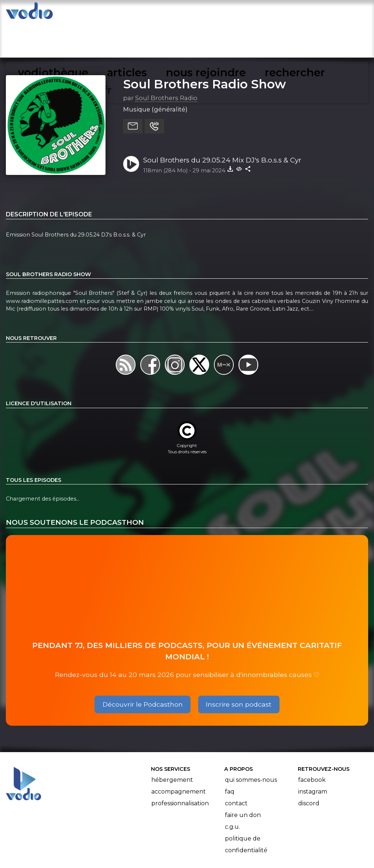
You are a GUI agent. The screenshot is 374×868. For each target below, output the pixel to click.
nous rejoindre (207, 13)
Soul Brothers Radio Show (205, 48)
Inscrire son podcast (239, 668)
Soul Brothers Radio (166, 62)
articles (153, 13)
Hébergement (172, 744)
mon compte (324, 13)
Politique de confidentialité (246, 809)
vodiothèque (104, 13)
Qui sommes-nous (251, 744)
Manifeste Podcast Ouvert (208, 842)
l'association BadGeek (124, 852)
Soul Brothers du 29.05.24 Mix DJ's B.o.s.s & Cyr (222, 124)
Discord (309, 768)
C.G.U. (232, 791)
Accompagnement (179, 756)
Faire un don (243, 779)
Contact (236, 768)
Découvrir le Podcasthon (143, 668)
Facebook (312, 744)
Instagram (313, 756)
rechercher (266, 13)
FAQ (230, 756)
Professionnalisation (180, 768)
